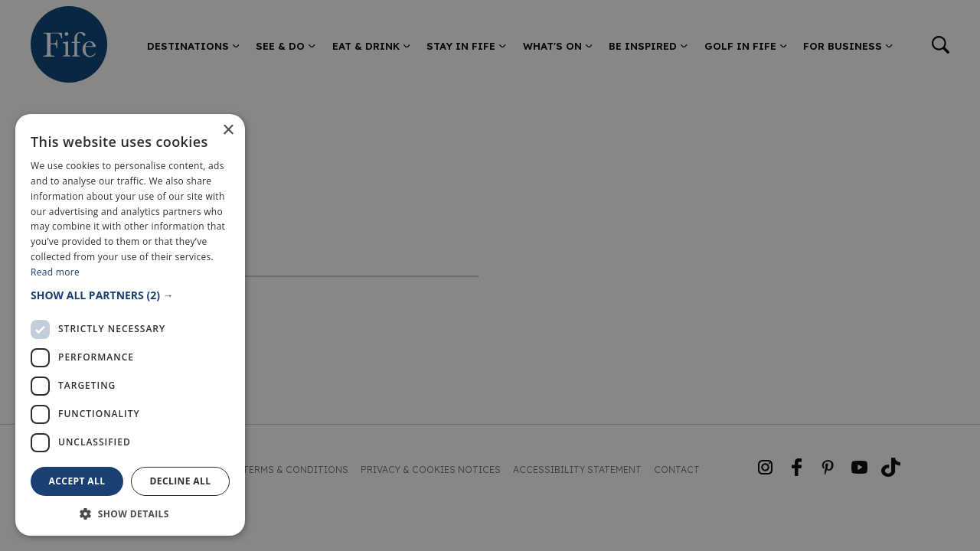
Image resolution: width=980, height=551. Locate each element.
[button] (130, 295)
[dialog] (490, 275)
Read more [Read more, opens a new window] (55, 272)
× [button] (228, 130)
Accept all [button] (77, 481)
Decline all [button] (181, 481)
